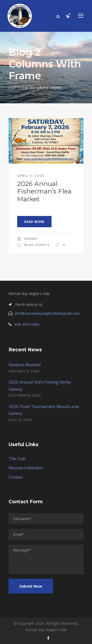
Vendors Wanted (25, 365)
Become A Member (26, 468)
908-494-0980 (27, 324)
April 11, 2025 (31, 176)
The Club (17, 459)
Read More (34, 222)
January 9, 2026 (24, 371)
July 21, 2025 (20, 420)
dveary (31, 239)
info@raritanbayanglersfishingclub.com (47, 313)
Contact (16, 477)
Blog (29, 245)
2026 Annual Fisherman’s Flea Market (44, 191)
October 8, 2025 (25, 395)
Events (43, 245)
